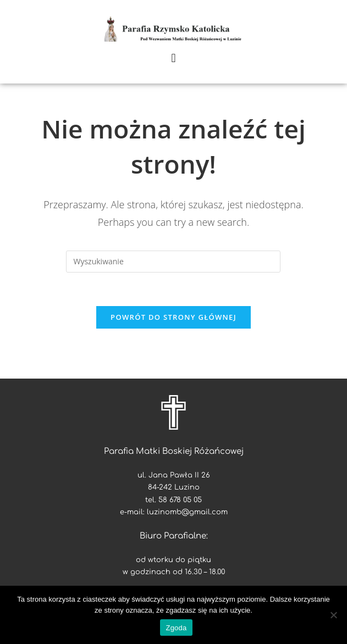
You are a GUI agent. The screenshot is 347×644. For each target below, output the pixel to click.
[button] (173, 58)
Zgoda (176, 628)
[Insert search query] (173, 262)
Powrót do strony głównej (173, 317)
